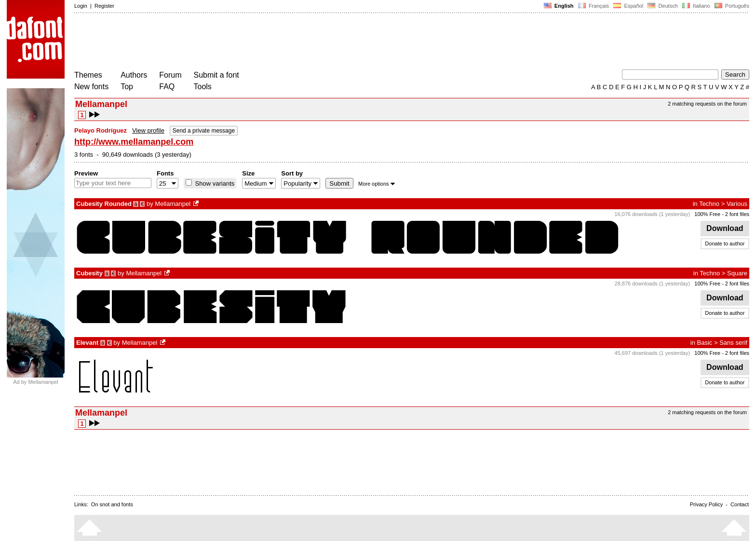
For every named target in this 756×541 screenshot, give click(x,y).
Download (725, 228)
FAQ (167, 87)
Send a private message (204, 131)
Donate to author (725, 243)
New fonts (91, 87)
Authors (134, 75)
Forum (170, 75)
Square (737, 273)
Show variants (214, 183)
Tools (203, 87)
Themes (88, 75)
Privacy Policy (706, 504)
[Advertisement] (250, 42)
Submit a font (216, 75)
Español (628, 6)
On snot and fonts (112, 504)
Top (127, 87)
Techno (709, 204)
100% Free (707, 214)
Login (81, 6)
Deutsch (663, 6)
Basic (705, 343)
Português (731, 6)
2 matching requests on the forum (707, 104)
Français (594, 6)
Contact (740, 504)
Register (104, 6)
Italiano (696, 6)
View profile (148, 130)
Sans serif (733, 343)
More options (377, 184)
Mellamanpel (173, 204)
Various (737, 204)
